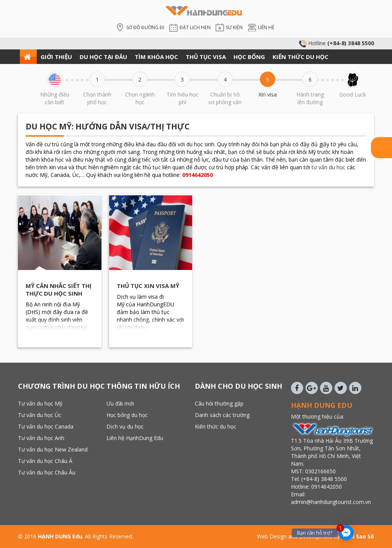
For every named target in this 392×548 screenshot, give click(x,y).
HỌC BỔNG (249, 57)
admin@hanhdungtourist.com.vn (332, 502)
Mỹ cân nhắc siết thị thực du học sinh (59, 290)
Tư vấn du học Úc (40, 415)
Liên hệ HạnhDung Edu (135, 438)
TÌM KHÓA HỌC (156, 57)
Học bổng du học (127, 415)
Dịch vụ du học (125, 426)
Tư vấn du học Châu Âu (47, 472)
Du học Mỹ (49, 126)
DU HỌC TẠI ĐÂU (103, 57)
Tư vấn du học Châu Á (45, 461)
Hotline (336, 43)
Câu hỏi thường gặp (219, 403)
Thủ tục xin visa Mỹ (148, 286)
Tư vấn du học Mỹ (40, 403)
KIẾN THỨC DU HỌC (301, 57)
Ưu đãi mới (120, 403)
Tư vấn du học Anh (41, 438)
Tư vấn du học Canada (46, 426)
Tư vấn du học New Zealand (53, 449)
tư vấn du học (328, 167)
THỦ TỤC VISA (206, 57)
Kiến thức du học (216, 426)
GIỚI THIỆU (56, 57)
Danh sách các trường (222, 415)
